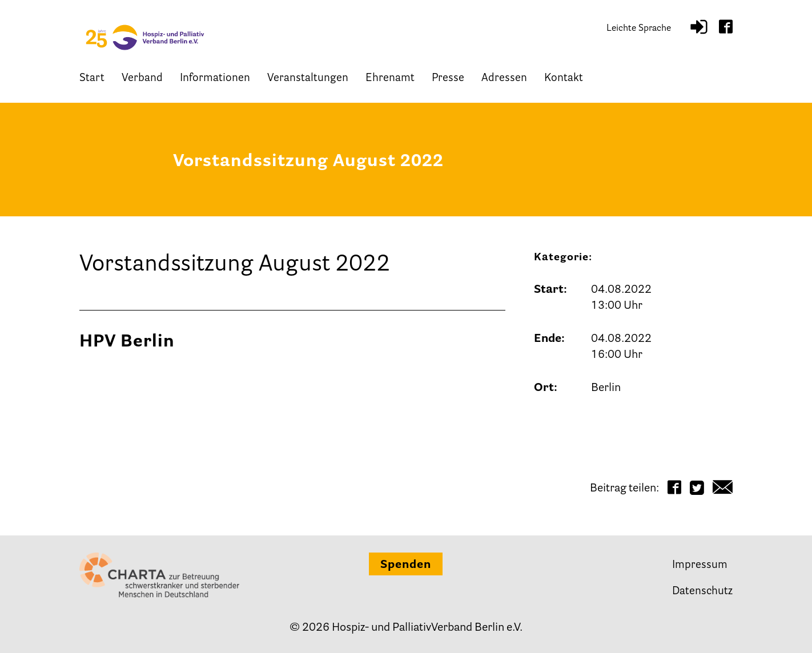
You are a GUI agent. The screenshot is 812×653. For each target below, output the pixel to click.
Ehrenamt (390, 78)
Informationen (215, 78)
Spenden (406, 565)
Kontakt (564, 78)
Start (92, 78)
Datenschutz (702, 592)
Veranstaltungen (308, 78)
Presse (448, 78)
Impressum (700, 565)
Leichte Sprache (639, 29)
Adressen (504, 78)
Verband (142, 78)
